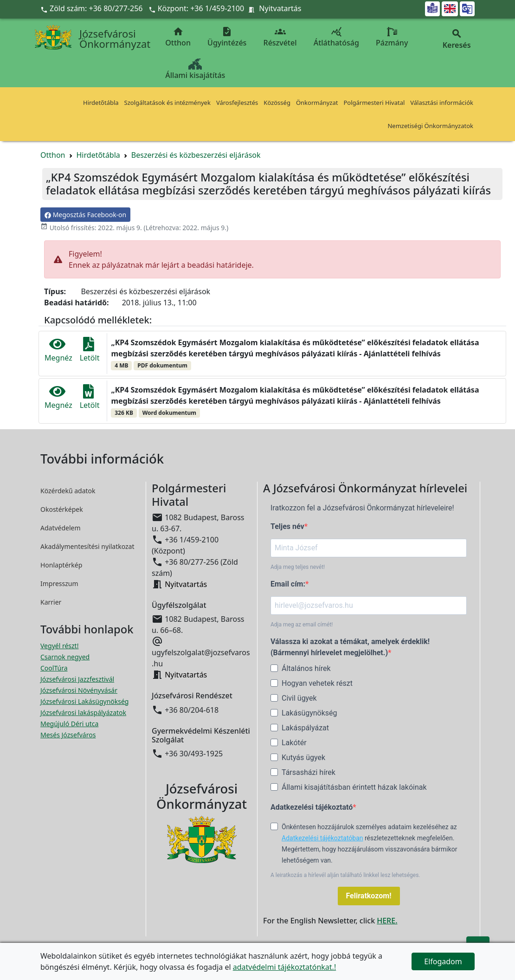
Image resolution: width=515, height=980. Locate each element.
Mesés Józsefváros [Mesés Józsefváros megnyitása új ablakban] (68, 735)
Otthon (178, 37)
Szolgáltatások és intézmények (167, 103)
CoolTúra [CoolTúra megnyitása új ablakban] (54, 668)
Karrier (51, 602)
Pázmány (392, 37)
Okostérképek (62, 509)
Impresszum (59, 583)
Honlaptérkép (61, 565)
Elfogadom (443, 961)
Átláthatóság (336, 37)
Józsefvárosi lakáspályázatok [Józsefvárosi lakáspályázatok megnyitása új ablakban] (83, 712)
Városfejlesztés (237, 103)
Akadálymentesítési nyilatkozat (87, 546)
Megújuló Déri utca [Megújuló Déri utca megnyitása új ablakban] (69, 724)
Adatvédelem (61, 528)
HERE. (387, 921)
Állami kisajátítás (195, 69)
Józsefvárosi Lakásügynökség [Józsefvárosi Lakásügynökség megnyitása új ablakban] (84, 701)
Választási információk (442, 103)
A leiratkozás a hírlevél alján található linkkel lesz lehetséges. (345, 875)
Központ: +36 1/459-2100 (201, 8)
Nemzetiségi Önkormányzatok (430, 126)
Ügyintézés (227, 37)
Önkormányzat (317, 103)
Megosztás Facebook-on (85, 215)
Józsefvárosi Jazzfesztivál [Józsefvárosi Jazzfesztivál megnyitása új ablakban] (77, 679)
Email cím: (288, 584)
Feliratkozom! (369, 896)
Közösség (277, 103)
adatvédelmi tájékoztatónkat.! (284, 967)
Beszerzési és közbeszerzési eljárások (196, 155)
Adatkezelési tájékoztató (312, 807)
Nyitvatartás (280, 8)
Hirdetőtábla (101, 103)
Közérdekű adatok (68, 491)
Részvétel (280, 37)
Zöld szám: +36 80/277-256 (93, 8)
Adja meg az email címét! (302, 625)
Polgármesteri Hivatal (374, 103)
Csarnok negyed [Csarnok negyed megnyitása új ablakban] (65, 657)
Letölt (90, 350)
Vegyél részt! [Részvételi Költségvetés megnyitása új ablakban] (59, 646)
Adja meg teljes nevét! (298, 567)
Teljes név (287, 526)
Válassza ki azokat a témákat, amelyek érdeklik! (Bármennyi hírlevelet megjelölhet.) (350, 647)
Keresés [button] (457, 39)
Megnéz (58, 350)
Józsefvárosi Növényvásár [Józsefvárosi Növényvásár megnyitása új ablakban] (79, 690)
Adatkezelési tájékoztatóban (322, 838)
